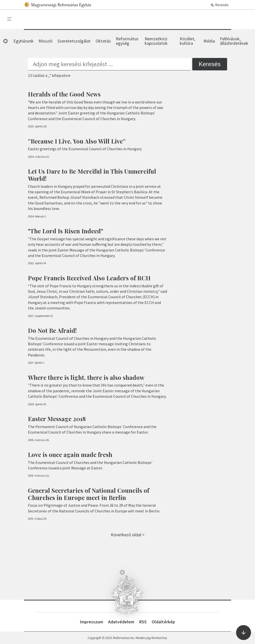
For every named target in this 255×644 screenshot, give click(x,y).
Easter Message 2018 (57, 419)
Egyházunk (24, 41)
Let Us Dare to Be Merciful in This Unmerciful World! (92, 175)
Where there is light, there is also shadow (86, 377)
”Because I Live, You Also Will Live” (77, 141)
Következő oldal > (128, 535)
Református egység (127, 41)
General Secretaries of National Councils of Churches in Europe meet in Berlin (89, 494)
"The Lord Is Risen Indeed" (65, 231)
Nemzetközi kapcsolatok (156, 41)
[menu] (10, 19)
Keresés (220, 5)
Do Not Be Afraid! (52, 330)
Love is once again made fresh (70, 454)
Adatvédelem (121, 622)
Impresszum (92, 622)
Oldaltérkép (163, 622)
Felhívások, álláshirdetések (234, 41)
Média (209, 41)
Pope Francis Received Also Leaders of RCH (89, 278)
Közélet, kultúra (188, 41)
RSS (143, 622)
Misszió (46, 41)
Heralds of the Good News (64, 94)
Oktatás (103, 41)
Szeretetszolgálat (74, 41)
